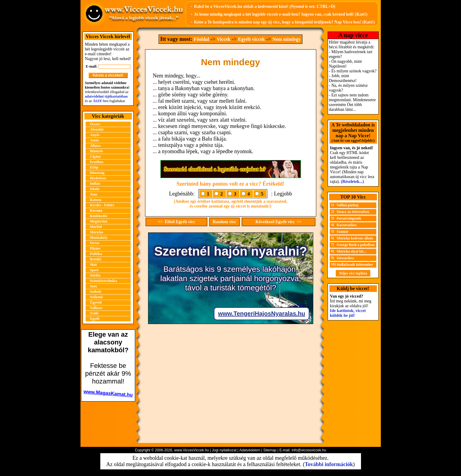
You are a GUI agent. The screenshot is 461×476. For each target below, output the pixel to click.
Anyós (95, 135)
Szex (94, 286)
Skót (94, 265)
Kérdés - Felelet (102, 205)
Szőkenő (97, 297)
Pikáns (95, 248)
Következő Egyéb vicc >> (279, 222)
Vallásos (96, 308)
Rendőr (96, 259)
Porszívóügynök (349, 218)
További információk (329, 464)
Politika (96, 254)
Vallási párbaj (347, 205)
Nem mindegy (287, 39)
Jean (94, 194)
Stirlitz (95, 275)
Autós (95, 140)
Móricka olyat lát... (351, 251)
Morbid (96, 227)
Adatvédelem (250, 450)
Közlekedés (99, 216)
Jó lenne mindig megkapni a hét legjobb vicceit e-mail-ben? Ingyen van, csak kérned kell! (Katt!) (281, 14)
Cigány (96, 156)
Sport (94, 270)
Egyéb (95, 319)
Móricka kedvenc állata (355, 238)
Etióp (94, 167)
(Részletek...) (352, 182)
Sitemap (270, 450)
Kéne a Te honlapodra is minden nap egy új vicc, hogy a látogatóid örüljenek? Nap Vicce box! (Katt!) (284, 22)
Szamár (343, 232)
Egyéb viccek (251, 39)
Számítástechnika (104, 281)
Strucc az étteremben (353, 212)
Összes (95, 124)
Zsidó (94, 313)
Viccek (224, 39)
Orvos (95, 243)
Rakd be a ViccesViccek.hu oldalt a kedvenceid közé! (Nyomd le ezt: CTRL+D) (265, 6)
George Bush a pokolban (356, 245)
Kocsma (96, 211)
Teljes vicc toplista (353, 273)
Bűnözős (97, 151)
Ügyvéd (96, 302)
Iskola (95, 189)
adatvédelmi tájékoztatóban (106, 96)
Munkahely (99, 238)
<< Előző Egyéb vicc (176, 222)
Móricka (97, 232)
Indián (95, 183)
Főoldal (202, 39)
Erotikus (97, 162)
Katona (96, 200)
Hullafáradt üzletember (355, 265)
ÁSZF (97, 101)
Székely (96, 292)
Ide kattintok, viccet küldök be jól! (348, 313)
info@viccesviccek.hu (309, 450)
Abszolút (97, 129)
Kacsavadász (347, 225)
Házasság (97, 173)
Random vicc (224, 222)
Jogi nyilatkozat (224, 450)
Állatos (96, 146)
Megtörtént (99, 221)
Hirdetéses (98, 178)
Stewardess (345, 258)
